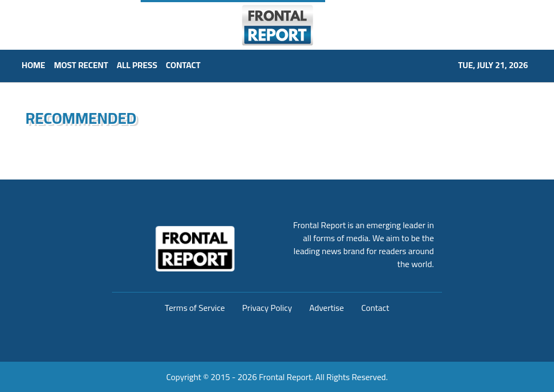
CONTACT (183, 65)
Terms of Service (195, 308)
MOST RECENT (81, 65)
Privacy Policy (267, 308)
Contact (375, 308)
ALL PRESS (137, 65)
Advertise (327, 308)
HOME (34, 65)
